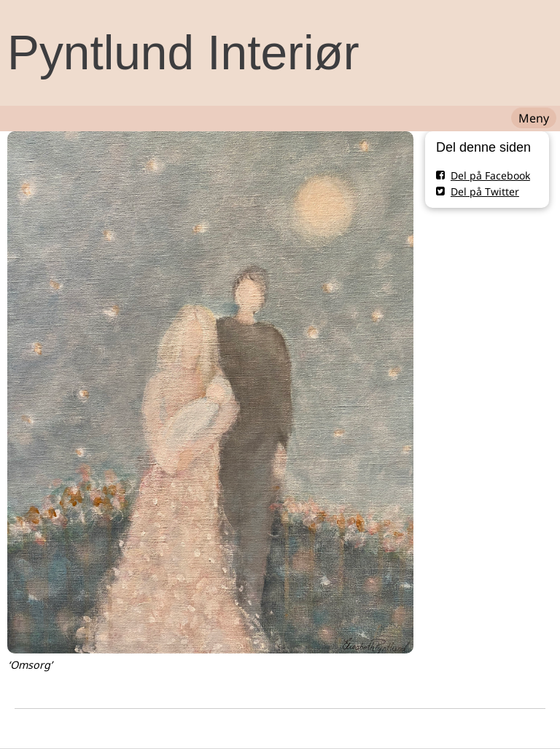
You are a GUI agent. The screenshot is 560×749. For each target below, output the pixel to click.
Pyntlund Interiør (183, 53)
